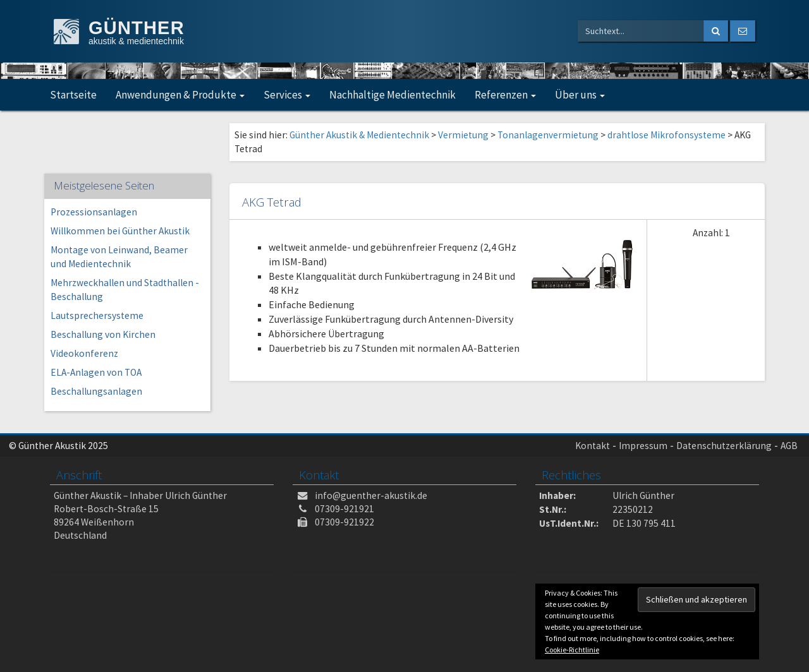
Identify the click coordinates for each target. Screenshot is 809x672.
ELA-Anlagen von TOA (96, 372)
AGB (789, 446)
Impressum (643, 446)
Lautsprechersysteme (97, 315)
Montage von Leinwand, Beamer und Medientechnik (119, 257)
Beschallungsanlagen (96, 391)
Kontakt (593, 446)
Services (287, 95)
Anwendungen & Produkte (180, 95)
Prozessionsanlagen (94, 212)
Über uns (580, 95)
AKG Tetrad (272, 202)
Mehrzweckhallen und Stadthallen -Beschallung (125, 290)
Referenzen (505, 95)
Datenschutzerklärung (724, 446)
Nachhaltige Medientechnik (392, 95)
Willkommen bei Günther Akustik (120, 231)
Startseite (73, 95)
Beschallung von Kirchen (103, 334)
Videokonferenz (84, 353)
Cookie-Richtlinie (572, 650)
